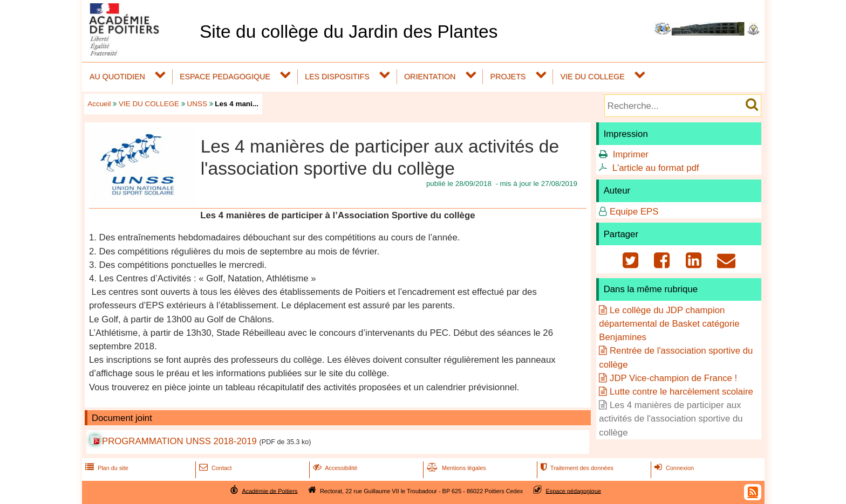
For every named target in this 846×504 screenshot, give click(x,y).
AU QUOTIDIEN (117, 77)
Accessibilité (334, 468)
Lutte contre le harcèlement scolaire (681, 392)
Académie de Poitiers (270, 491)
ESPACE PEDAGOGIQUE (225, 77)
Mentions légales (455, 468)
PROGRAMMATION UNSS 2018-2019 (179, 441)
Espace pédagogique (574, 491)
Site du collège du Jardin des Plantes (349, 32)
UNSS (197, 104)
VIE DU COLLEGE (593, 77)
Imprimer (631, 154)
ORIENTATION (430, 77)
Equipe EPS (634, 212)
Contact (214, 468)
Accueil (99, 104)
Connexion (673, 468)
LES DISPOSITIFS (337, 77)
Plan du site (106, 468)
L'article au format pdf (656, 168)
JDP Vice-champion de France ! (673, 378)
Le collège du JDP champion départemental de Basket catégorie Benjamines (669, 324)
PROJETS (508, 77)
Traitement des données (576, 468)
